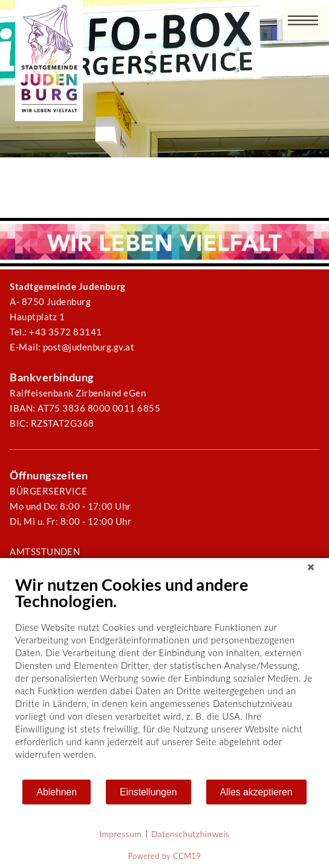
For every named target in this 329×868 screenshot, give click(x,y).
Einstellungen (148, 792)
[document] (164, 676)
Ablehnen (57, 792)
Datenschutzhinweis (191, 834)
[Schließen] (311, 567)
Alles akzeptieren (256, 792)
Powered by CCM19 (165, 856)
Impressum (121, 834)
